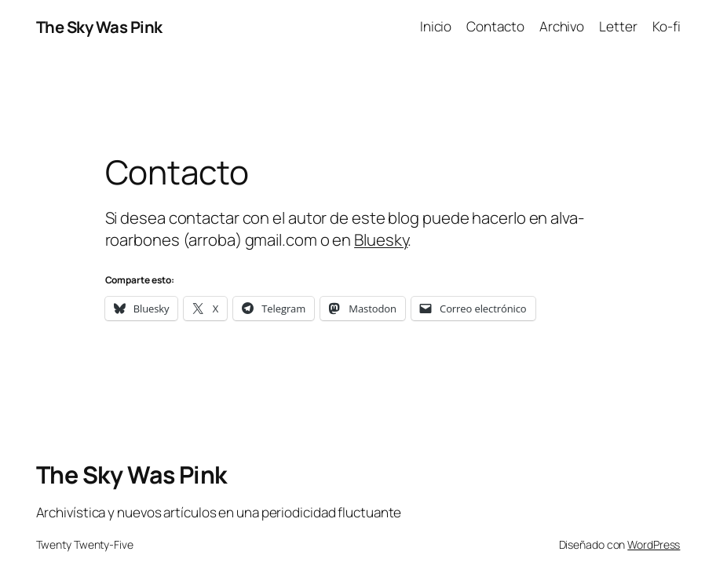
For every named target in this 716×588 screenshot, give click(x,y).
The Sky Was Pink (99, 27)
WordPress (654, 544)
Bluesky (381, 239)
